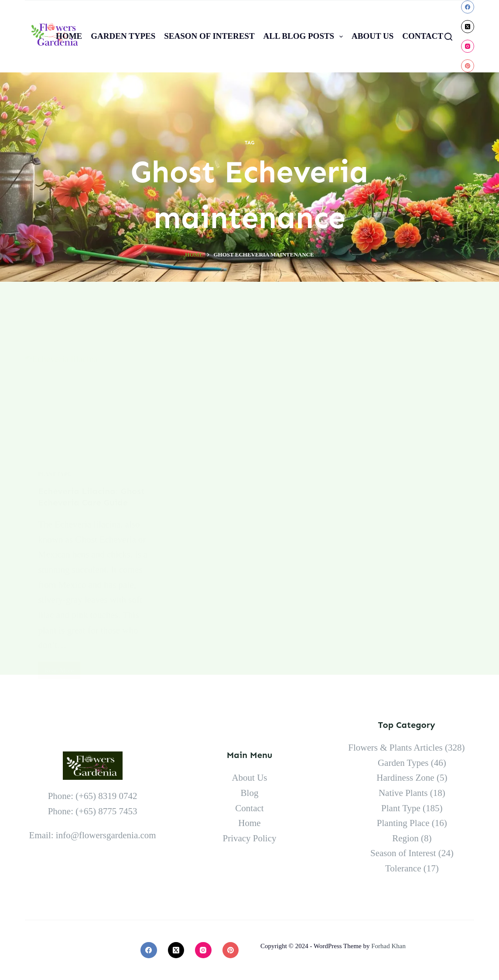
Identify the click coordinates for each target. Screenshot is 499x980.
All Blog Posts (305, 37)
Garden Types (123, 36)
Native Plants (403, 793)
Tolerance (403, 868)
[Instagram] (468, 46)
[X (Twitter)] (468, 27)
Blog (250, 793)
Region (405, 838)
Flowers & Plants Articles (395, 748)
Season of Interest (209, 36)
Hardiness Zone (405, 778)
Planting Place (403, 823)
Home (69, 36)
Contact (423, 36)
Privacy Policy (249, 838)
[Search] (448, 37)
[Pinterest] (468, 66)
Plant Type (401, 808)
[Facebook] (468, 7)
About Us (373, 36)
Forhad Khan (388, 946)
